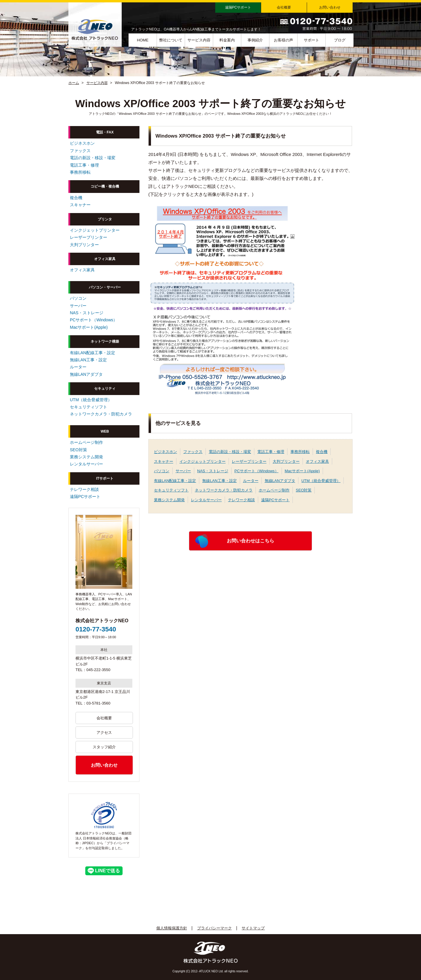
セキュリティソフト (171, 490)
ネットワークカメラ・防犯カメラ (224, 490)
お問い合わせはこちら (250, 541)
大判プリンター (286, 461)
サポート (311, 40)
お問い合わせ (330, 7)
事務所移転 (300, 452)
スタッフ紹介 (104, 747)
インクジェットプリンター (203, 461)
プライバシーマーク (214, 928)
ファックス (193, 452)
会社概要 (284, 7)
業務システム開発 (169, 500)
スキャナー (164, 461)
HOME (143, 40)
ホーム (74, 83)
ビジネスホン (165, 452)
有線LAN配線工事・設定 (175, 481)
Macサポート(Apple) (302, 471)
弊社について (171, 40)
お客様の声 (283, 40)
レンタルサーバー (206, 500)
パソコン (162, 471)
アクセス (104, 732)
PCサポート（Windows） (257, 471)
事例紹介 (255, 40)
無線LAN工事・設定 (219, 481)
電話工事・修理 (271, 452)
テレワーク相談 (241, 500)
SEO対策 (304, 490)
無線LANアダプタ (280, 481)
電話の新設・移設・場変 (230, 452)
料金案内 (227, 40)
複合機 (322, 452)
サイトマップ (253, 928)
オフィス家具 (317, 461)
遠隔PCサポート (238, 7)
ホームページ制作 (274, 490)
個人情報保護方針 (172, 928)
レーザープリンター (249, 461)
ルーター (251, 481)
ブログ (340, 40)
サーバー (183, 471)
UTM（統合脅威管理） (321, 481)
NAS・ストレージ (213, 471)
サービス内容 (199, 40)
